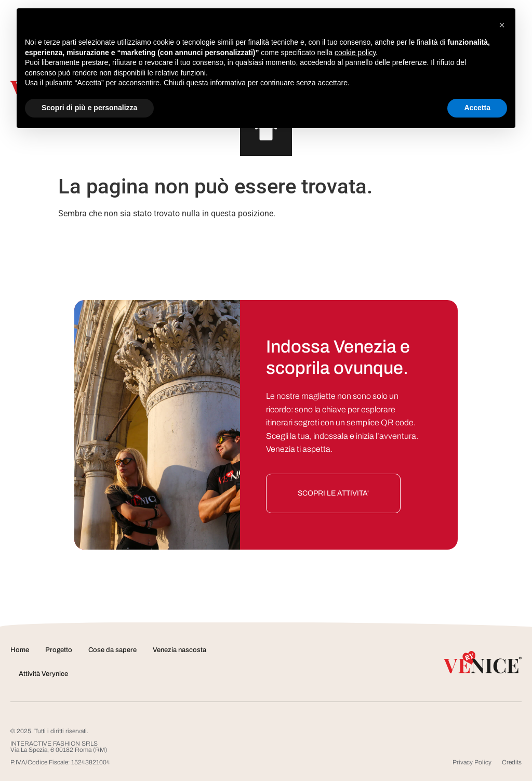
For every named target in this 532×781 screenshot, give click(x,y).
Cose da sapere (112, 650)
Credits (512, 762)
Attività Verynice (43, 674)
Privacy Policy (472, 762)
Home (20, 650)
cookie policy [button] (355, 53)
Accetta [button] (477, 108)
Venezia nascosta (179, 650)
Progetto (59, 650)
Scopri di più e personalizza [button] (89, 108)
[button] (502, 25)
